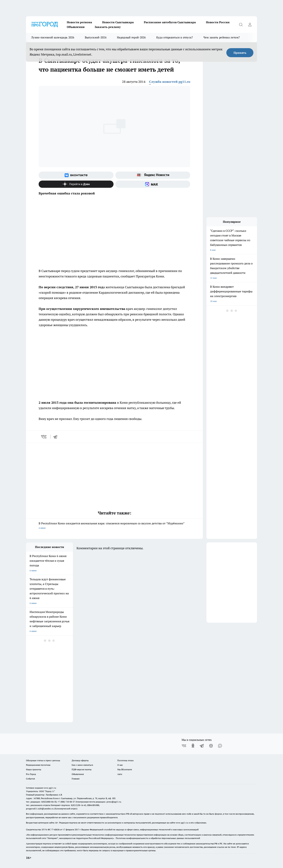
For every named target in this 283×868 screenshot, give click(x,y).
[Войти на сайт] (250, 25)
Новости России (218, 22)
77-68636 (55, 829)
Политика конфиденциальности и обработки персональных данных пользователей (158, 838)
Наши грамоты (34, 769)
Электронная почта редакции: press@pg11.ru (98, 802)
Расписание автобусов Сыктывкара (170, 22)
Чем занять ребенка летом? (222, 37)
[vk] (44, 437)
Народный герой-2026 (131, 37)
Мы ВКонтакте (125, 769)
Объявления (76, 27)
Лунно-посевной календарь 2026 (53, 37)
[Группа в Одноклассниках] (193, 746)
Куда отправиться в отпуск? (175, 37)
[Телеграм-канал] (202, 746)
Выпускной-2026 (96, 37)
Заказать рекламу (108, 27)
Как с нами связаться (82, 765)
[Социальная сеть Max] (153, 184)
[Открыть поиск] (241, 25)
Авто (120, 774)
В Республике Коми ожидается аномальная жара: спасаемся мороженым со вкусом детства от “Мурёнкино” (114, 526)
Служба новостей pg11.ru (170, 82)
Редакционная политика (38, 765)
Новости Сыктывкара (118, 22)
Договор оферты (80, 760)
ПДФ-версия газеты (82, 769)
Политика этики (125, 760)
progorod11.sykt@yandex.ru (40, 809)
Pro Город (31, 774)
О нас (120, 765)
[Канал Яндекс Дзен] (76, 184)
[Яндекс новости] (153, 175)
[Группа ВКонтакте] (76, 175)
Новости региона (79, 22)
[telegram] (56, 437)
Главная (76, 779)
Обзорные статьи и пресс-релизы (43, 760)
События (30, 779)
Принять (240, 53)
